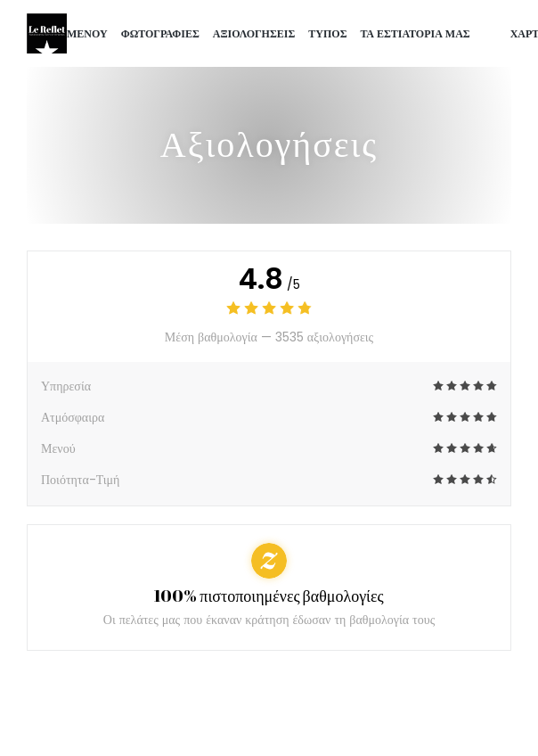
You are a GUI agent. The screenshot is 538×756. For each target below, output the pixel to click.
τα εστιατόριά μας (416, 33)
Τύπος (327, 33)
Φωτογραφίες (160, 33)
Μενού (87, 33)
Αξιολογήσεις (254, 33)
